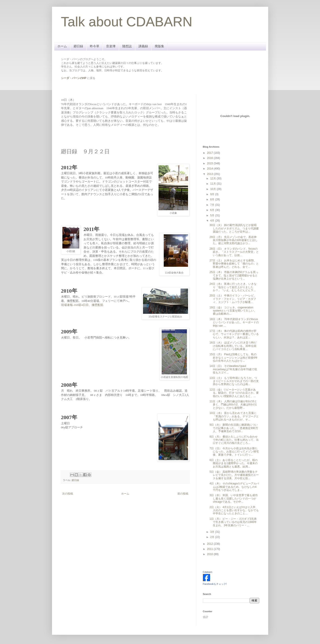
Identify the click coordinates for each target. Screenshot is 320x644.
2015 (210, 163)
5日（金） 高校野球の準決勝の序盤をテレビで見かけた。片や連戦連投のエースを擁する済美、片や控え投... (234, 475)
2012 (210, 544)
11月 (213, 184)
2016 (210, 158)
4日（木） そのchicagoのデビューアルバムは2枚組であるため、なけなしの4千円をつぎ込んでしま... (234, 487)
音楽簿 (111, 46)
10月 (213, 189)
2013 (210, 174)
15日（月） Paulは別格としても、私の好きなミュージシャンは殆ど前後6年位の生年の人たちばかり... (234, 358)
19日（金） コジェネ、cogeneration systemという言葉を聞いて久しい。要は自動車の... (233, 311)
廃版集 (159, 46)
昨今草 (95, 46)
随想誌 (127, 46)
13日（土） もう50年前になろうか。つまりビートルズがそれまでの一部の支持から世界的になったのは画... (234, 381)
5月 (213, 215)
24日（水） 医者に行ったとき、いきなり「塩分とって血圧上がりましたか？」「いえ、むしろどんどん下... (233, 287)
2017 (210, 153)
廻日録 (78, 46)
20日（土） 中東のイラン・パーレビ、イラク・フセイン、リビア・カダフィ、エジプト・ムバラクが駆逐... (233, 299)
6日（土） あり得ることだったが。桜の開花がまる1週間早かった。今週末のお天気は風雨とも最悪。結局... (234, 463)
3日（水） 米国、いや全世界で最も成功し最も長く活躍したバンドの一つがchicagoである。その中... (234, 498)
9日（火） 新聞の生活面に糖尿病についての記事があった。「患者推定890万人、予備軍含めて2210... (234, 428)
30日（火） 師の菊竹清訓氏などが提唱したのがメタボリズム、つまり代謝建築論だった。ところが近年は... (234, 228)
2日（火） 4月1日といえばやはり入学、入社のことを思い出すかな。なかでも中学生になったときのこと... (234, 510)
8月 (213, 199)
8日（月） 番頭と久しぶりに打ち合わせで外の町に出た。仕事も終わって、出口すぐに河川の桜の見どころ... (234, 440)
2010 (210, 554)
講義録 (143, 46)
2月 (213, 537)
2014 (210, 169)
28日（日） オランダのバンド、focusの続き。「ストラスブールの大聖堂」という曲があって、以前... (234, 252)
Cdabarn (208, 572)
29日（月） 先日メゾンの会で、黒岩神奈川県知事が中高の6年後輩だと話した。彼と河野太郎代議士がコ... (234, 240)
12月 (213, 179)
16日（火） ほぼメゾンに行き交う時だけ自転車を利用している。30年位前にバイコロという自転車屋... (233, 346)
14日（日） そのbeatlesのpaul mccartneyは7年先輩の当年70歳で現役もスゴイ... (233, 369)
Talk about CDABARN (127, 22)
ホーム (62, 46)
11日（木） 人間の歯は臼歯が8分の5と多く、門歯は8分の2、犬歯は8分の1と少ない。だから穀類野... (233, 405)
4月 (213, 221)
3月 (213, 532)
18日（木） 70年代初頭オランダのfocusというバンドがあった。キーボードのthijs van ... (234, 322)
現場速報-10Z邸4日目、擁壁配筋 (82, 305)
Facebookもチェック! (215, 584)
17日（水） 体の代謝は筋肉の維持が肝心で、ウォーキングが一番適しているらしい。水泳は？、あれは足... (234, 334)
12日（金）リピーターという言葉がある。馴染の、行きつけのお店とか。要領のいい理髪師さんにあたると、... (234, 393)
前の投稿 (183, 494)
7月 (213, 205)
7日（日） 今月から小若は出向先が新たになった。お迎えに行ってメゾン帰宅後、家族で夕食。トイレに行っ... (234, 452)
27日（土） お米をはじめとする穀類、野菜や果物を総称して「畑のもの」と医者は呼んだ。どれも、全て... (234, 264)
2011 (210, 549)
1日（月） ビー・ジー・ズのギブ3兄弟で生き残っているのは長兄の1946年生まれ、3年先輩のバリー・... (233, 522)
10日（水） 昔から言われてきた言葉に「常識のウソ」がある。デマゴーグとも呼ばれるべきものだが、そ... (234, 416)
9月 (213, 194)
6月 (213, 210)
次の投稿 (68, 494)
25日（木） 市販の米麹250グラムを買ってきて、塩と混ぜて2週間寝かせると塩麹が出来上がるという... (234, 275)
